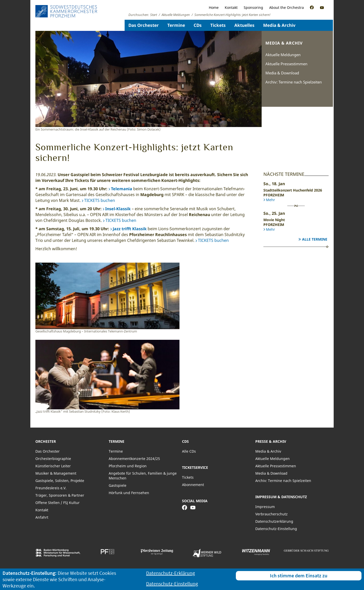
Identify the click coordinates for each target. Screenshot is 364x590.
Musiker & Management (56, 473)
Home (214, 7)
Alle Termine (315, 239)
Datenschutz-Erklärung (170, 573)
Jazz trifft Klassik (130, 229)
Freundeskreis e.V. (51, 488)
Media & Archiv (279, 25)
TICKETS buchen (100, 200)
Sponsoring (253, 7)
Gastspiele (118, 485)
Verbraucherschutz (271, 514)
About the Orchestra (287, 7)
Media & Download (282, 73)
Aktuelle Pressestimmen (286, 64)
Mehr (270, 200)
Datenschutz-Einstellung (276, 529)
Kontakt (231, 7)
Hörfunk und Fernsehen (129, 493)
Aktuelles (244, 25)
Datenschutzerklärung (274, 521)
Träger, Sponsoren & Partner (60, 495)
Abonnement (193, 485)
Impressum (265, 507)
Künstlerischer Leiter (53, 466)
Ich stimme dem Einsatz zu (299, 575)
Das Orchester (144, 25)
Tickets (218, 25)
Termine (176, 25)
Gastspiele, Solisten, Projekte (60, 481)
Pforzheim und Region (128, 466)
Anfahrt (42, 517)
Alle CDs (189, 451)
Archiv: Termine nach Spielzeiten (294, 82)
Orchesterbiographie (53, 459)
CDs (198, 25)
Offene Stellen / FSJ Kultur (58, 503)
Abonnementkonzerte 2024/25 (134, 459)
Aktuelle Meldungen (283, 55)
